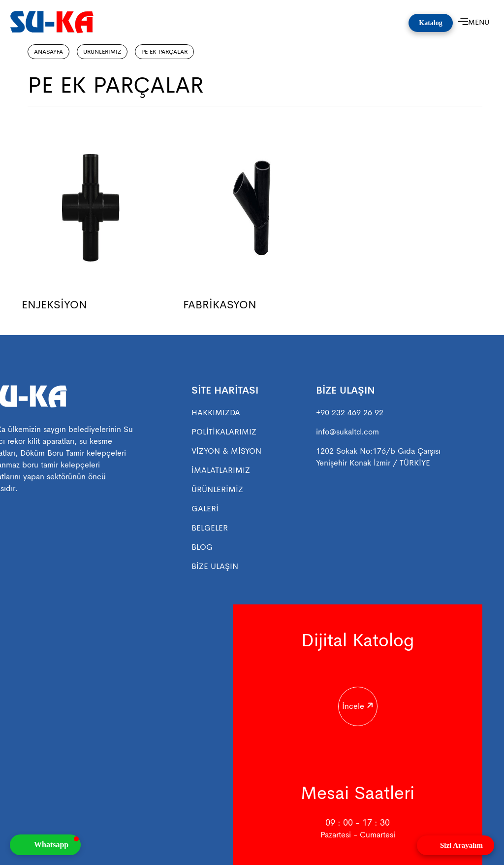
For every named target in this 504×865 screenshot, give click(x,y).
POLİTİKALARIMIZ (224, 432)
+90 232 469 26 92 (350, 413)
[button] (45, 845)
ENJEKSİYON (54, 305)
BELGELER (210, 528)
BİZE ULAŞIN (215, 566)
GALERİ (205, 509)
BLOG (202, 547)
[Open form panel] (456, 845)
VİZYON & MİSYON (226, 451)
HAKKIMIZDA (216, 413)
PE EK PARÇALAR (164, 52)
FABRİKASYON (220, 305)
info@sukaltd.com (347, 432)
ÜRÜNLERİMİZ (102, 52)
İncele (357, 699)
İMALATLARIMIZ (221, 470)
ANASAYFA (48, 52)
